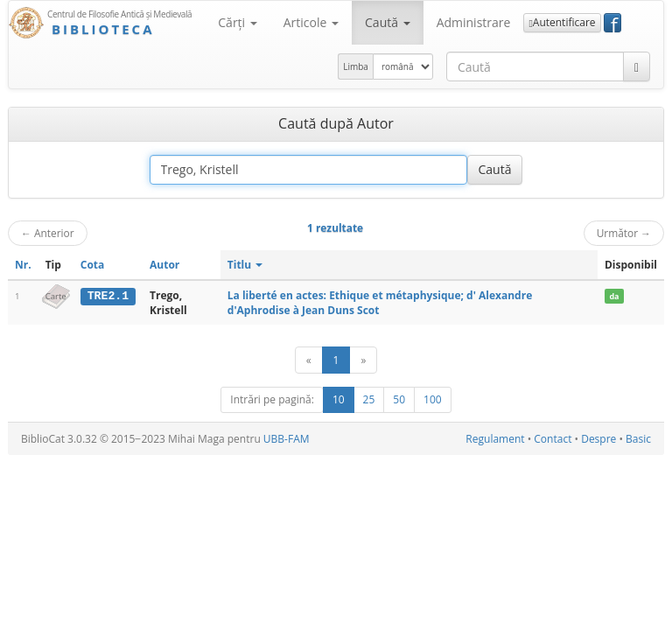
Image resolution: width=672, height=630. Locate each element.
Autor (164, 265)
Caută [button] (388, 22)
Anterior (48, 233)
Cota (93, 265)
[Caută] (637, 66)
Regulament (495, 439)
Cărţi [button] (237, 22)
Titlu (245, 265)
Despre (598, 439)
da (614, 296)
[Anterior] (309, 360)
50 (399, 399)
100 (433, 399)
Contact (553, 439)
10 (339, 399)
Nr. (23, 265)
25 (369, 399)
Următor (624, 233)
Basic (638, 439)
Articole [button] (311, 22)
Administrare (474, 22)
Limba (356, 66)
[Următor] (363, 360)
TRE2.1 (108, 296)
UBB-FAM (287, 439)
